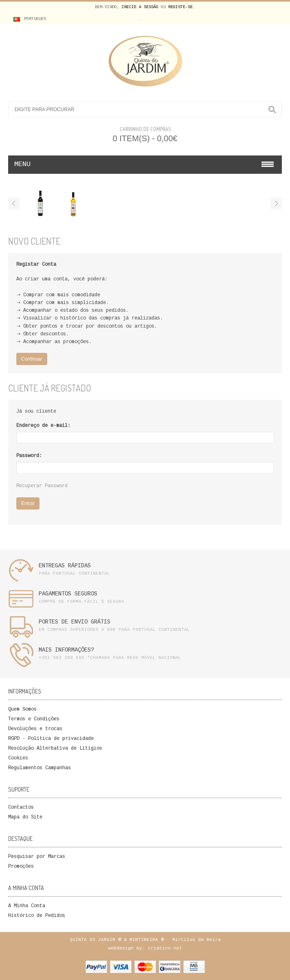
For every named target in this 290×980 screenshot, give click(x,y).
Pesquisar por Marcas (37, 857)
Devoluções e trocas (35, 729)
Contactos (21, 808)
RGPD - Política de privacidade (51, 739)
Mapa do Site (25, 817)
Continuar (32, 359)
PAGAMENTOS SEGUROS (68, 594)
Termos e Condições (34, 719)
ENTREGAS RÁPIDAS (65, 566)
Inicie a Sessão (140, 7)
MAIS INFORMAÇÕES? (66, 650)
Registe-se (180, 7)
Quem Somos (22, 710)
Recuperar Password (42, 486)
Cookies (18, 758)
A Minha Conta (27, 906)
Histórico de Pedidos (37, 916)
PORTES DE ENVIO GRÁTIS (75, 622)
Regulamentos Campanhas (40, 768)
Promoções (21, 867)
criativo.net (165, 948)
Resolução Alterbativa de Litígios (55, 749)
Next (276, 203)
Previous (14, 203)
